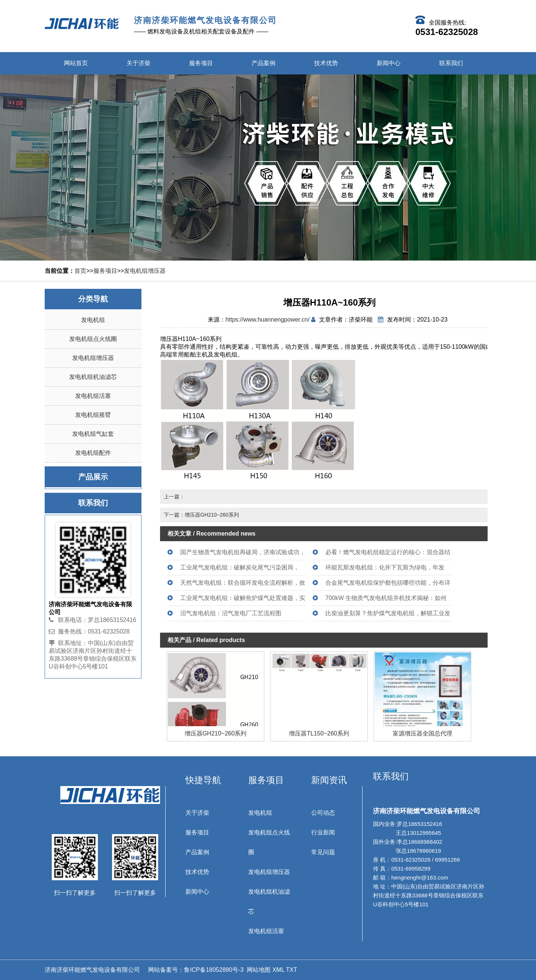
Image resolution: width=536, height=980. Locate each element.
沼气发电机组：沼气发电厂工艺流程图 (231, 613)
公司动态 (323, 813)
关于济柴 (138, 63)
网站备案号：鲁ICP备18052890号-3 (195, 970)
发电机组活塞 (93, 396)
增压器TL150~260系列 (422, 733)
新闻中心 (389, 63)
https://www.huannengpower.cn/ (268, 320)
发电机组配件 (93, 453)
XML (278, 970)
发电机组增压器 (145, 271)
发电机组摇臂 (93, 415)
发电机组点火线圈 (93, 339)
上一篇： (174, 497)
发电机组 (93, 320)
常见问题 (323, 852)
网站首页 (76, 63)
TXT (291, 970)
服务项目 (201, 63)
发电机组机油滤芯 (93, 377)
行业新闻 (323, 832)
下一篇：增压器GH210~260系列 (201, 515)
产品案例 (264, 63)
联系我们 (451, 63)
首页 (80, 271)
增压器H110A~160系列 (216, 733)
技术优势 (326, 63)
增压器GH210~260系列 (319, 733)
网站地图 (259, 970)
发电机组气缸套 (93, 434)
